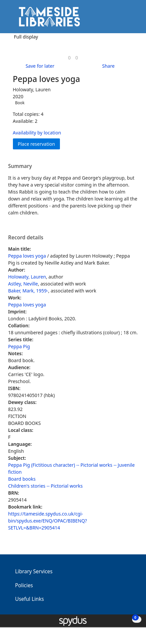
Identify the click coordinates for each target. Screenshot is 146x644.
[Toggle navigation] (131, 19)
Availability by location (37, 133)
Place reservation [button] (39, 144)
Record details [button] (26, 238)
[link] (69, 58)
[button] (123, 19)
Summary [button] (20, 166)
